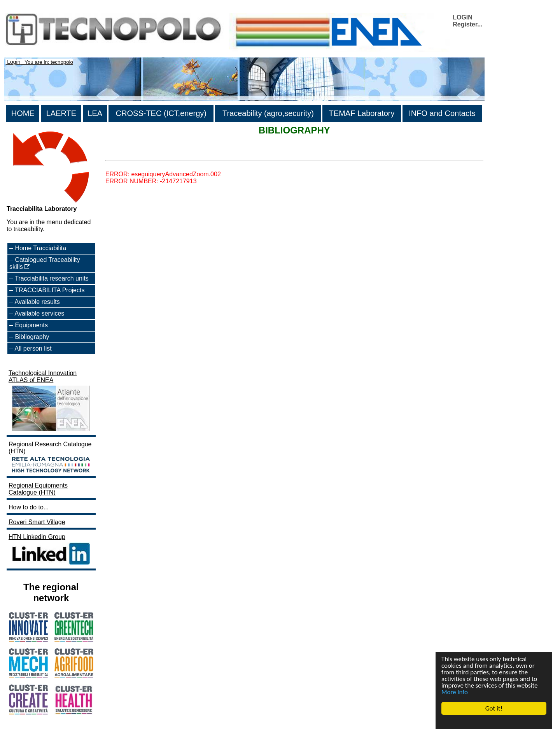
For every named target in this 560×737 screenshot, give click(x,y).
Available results (37, 302)
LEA (95, 113)
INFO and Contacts (442, 113)
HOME (23, 113)
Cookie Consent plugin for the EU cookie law (494, 722)
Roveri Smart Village (37, 522)
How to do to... (29, 507)
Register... (467, 24)
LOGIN (463, 17)
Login (14, 62)
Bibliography (32, 337)
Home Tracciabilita (40, 248)
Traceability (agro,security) (268, 113)
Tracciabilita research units (52, 278)
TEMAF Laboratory (362, 113)
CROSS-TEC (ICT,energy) (161, 113)
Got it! (494, 708)
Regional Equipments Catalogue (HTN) (38, 489)
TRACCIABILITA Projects (50, 290)
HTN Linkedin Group (50, 550)
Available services (40, 313)
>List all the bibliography (139, 153)
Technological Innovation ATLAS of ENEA (50, 401)
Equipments (31, 325)
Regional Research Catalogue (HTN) (50, 458)
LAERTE (61, 113)
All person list (33, 348)
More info (455, 692)
